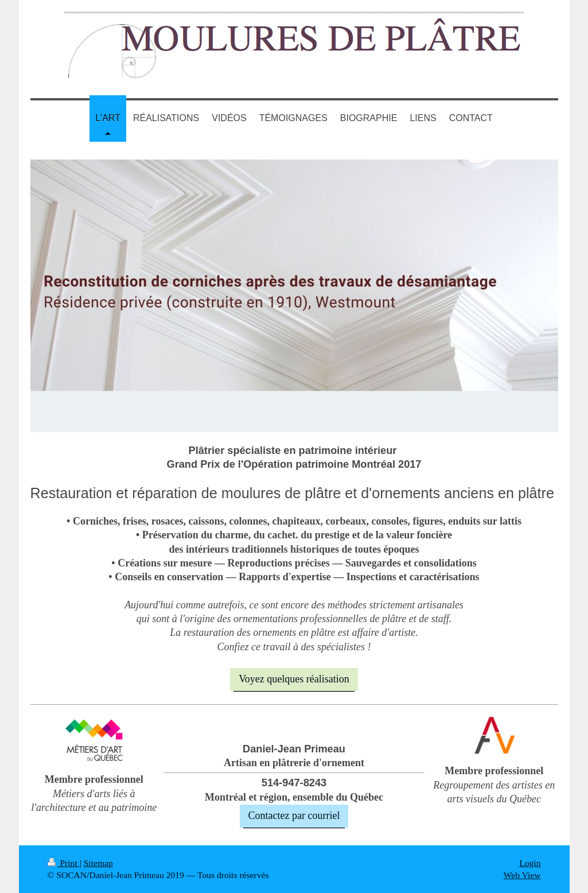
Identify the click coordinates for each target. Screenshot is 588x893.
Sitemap (98, 863)
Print (64, 863)
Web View (522, 875)
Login (530, 863)
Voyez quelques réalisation (294, 679)
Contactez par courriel (294, 816)
